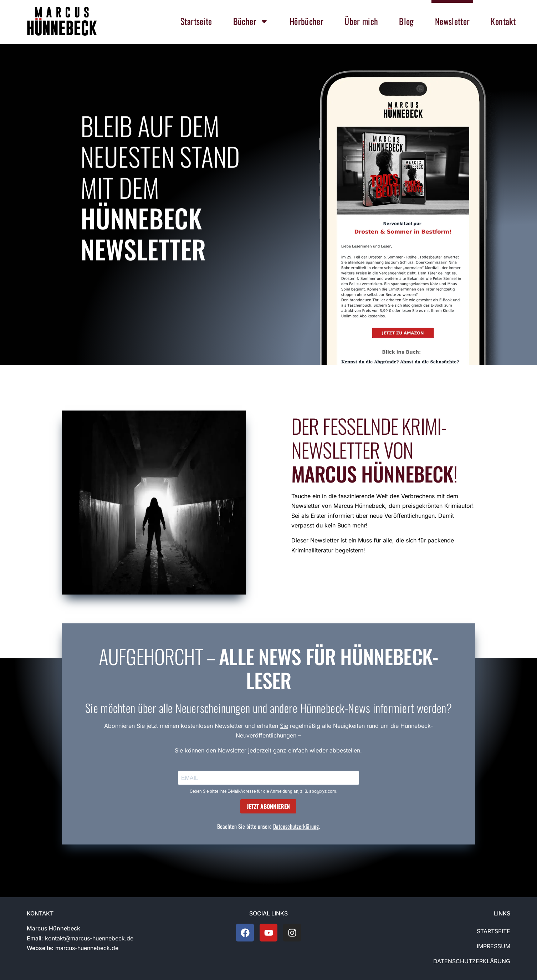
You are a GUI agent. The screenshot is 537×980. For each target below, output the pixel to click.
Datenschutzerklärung (296, 826)
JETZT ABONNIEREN (268, 806)
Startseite (493, 931)
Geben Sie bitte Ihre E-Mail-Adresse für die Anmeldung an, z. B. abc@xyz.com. (264, 791)
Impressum (493, 946)
